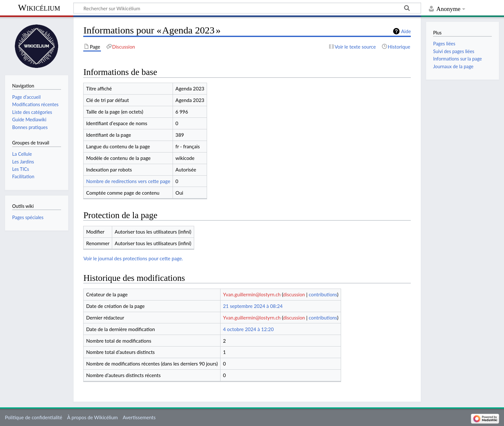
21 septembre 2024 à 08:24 (253, 306)
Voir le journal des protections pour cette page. (133, 258)
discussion (294, 294)
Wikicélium (39, 8)
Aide (406, 31)
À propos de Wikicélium (93, 417)
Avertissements (139, 417)
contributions (323, 294)
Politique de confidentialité (33, 417)
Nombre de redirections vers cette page (128, 181)
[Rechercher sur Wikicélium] (247, 8)
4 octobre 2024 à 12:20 (248, 329)
